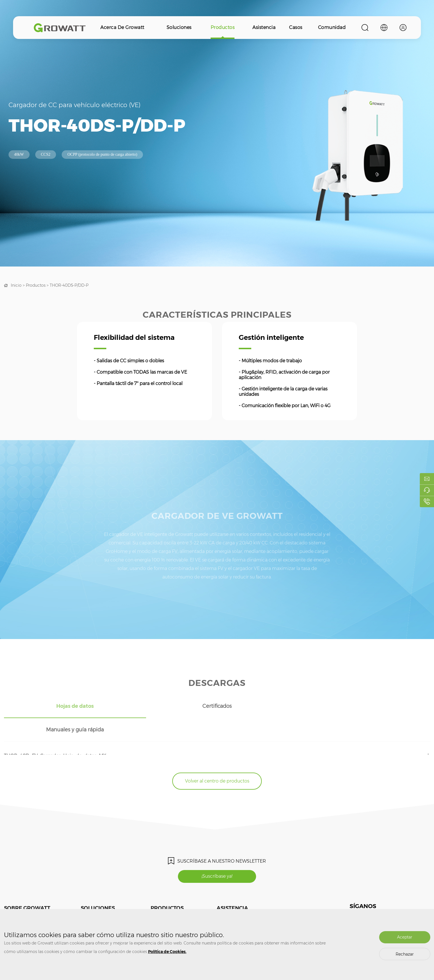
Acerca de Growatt (122, 27)
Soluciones (179, 27)
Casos (296, 27)
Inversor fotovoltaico (167, 899)
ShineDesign (280, 907)
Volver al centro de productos (217, 757)
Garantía (224, 907)
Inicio (16, 285)
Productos (223, 27)
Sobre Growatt (27, 884)
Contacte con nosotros (22, 907)
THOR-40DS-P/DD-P (69, 285)
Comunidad (332, 27)
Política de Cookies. (167, 952)
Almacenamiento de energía (105, 907)
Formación (226, 899)
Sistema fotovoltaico (97, 899)
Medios (10, 899)
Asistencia (264, 27)
